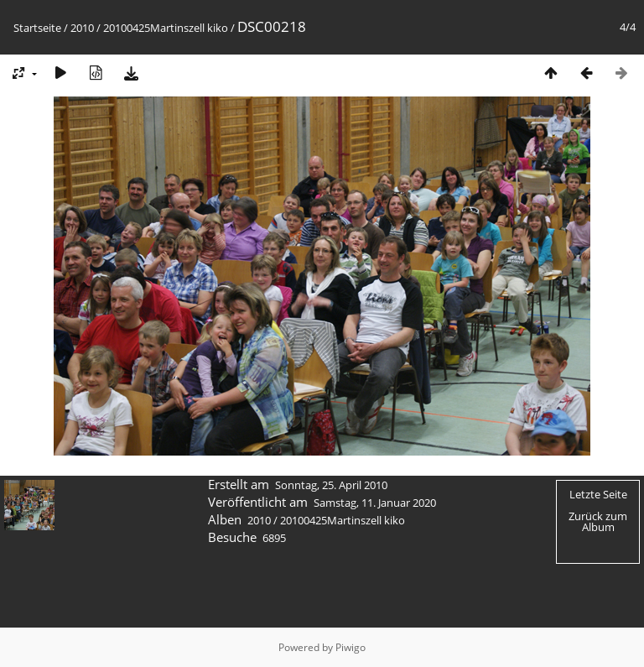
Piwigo (351, 647)
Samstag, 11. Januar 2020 (375, 503)
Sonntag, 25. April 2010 (331, 485)
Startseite (37, 28)
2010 (82, 28)
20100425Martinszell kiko (166, 28)
